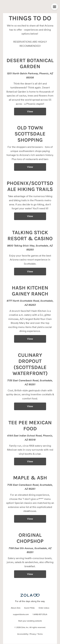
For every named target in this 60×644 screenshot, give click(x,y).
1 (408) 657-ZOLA (40, 615)
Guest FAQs (29, 608)
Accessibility (23, 634)
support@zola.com (21, 615)
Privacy (33, 634)
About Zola (16, 608)
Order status (44, 608)
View (30, 111)
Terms (40, 634)
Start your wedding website (30, 621)
